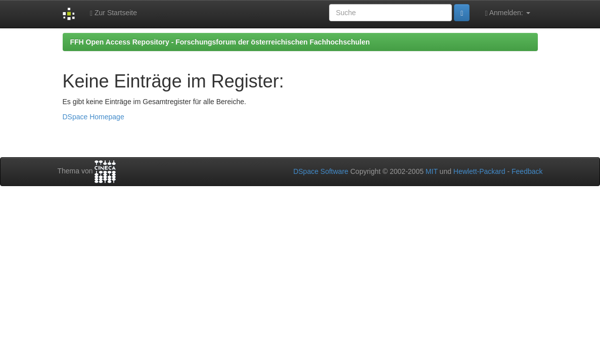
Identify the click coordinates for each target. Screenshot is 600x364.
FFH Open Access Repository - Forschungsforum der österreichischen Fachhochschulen (220, 42)
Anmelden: (507, 13)
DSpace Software (321, 171)
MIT (432, 171)
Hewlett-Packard (479, 171)
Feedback (527, 171)
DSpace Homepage (94, 117)
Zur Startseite (113, 13)
